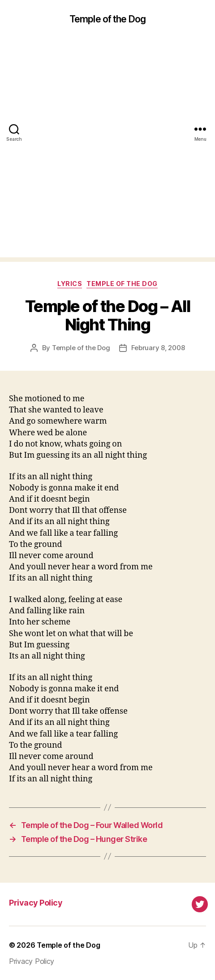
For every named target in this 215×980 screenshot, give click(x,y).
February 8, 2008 (158, 348)
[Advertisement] (107, 150)
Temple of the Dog (107, 19)
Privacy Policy (36, 903)
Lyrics (70, 284)
